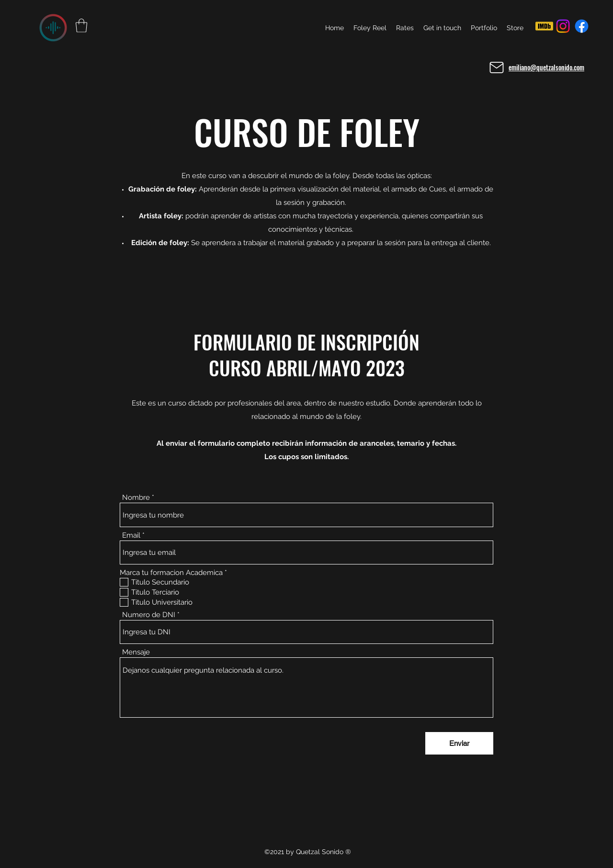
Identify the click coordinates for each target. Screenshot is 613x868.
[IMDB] (544, 26)
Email (131, 535)
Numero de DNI (149, 615)
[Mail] (497, 68)
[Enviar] (459, 743)
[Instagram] (563, 26)
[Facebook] (582, 26)
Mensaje (136, 652)
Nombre (136, 498)
